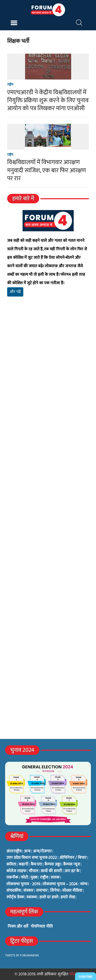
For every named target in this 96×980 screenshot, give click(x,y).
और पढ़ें (15, 292)
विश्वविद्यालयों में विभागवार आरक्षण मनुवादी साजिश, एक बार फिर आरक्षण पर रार (47, 170)
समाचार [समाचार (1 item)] (42, 891)
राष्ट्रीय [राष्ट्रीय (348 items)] (44, 878)
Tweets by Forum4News (22, 955)
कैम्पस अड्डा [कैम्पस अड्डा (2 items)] (53, 864)
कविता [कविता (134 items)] (11, 864)
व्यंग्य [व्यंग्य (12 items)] (84, 884)
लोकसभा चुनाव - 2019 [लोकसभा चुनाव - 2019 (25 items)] (23, 884)
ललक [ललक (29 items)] (55, 878)
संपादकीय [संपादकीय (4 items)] (14, 891)
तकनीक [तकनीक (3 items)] (12, 878)
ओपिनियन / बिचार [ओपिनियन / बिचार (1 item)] (73, 858)
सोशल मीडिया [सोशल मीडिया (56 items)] (72, 891)
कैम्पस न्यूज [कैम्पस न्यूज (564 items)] (72, 864)
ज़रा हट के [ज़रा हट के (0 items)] (72, 871)
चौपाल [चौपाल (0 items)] (33, 871)
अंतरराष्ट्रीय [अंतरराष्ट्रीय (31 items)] (14, 851)
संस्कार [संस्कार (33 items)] (28, 891)
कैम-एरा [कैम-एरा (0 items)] (36, 864)
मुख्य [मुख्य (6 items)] (34, 878)
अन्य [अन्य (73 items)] (27, 851)
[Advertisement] (48, 373)
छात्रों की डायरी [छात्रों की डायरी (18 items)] (51, 871)
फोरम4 (75, 974)
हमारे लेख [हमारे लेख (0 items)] (68, 897)
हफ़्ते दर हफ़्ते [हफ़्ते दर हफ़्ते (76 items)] (49, 897)
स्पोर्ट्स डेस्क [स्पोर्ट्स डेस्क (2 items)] (15, 897)
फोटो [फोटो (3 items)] (24, 878)
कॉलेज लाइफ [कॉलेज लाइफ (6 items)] (16, 871)
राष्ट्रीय (10, 84)
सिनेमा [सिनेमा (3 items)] (55, 891)
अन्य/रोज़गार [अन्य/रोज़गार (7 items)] (42, 851)
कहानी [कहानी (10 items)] (23, 864)
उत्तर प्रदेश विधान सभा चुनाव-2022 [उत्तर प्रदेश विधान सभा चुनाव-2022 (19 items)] (32, 858)
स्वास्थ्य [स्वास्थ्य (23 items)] (32, 897)
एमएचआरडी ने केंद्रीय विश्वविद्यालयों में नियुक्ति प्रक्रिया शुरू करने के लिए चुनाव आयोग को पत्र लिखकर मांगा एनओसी (48, 100)
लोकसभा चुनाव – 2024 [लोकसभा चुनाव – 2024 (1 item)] (60, 884)
